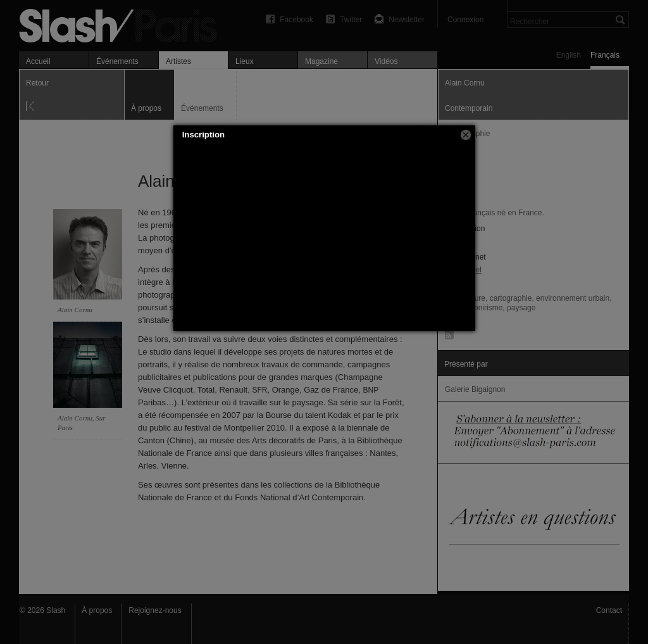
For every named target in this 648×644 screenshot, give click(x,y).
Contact (609, 610)
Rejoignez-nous (155, 610)
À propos (97, 610)
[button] (466, 135)
